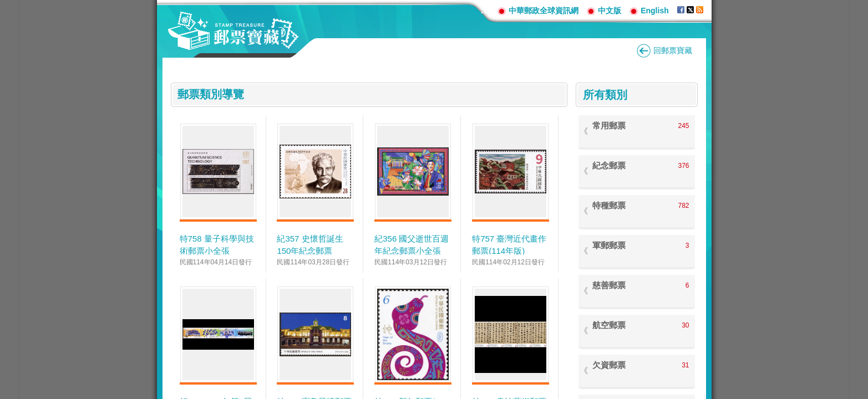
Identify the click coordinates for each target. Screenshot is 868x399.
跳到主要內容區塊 (6, 6)
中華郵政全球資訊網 (544, 11)
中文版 (610, 11)
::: (485, 10)
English (655, 11)
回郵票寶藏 (673, 50)
